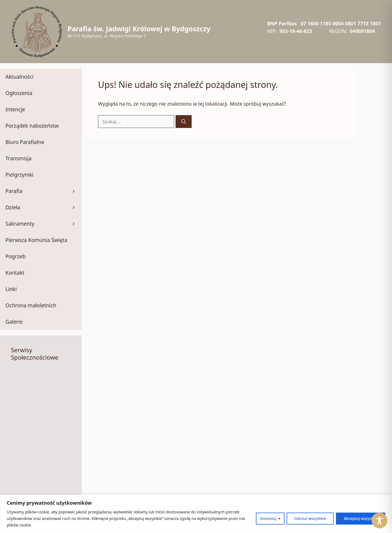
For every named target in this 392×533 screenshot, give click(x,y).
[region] (196, 514)
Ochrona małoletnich (31, 305)
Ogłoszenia (19, 93)
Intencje (15, 109)
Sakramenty (44, 224)
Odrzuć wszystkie (310, 518)
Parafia (44, 191)
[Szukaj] (184, 122)
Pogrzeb (16, 256)
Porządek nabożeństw (32, 126)
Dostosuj (268, 518)
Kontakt (15, 273)
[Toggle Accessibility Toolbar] (379, 520)
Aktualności (19, 77)
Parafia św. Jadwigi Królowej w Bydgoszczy (139, 29)
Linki (11, 289)
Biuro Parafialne (25, 142)
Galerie (14, 322)
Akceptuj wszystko (361, 518)
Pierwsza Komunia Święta (36, 240)
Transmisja (19, 158)
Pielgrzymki (19, 175)
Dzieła (44, 207)
